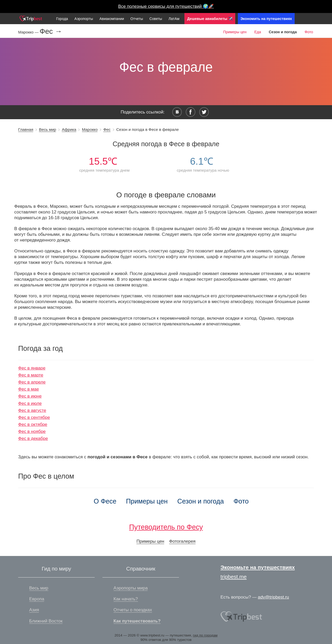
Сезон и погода (201, 501)
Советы (156, 19)
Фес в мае (29, 389)
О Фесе (105, 501)
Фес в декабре (33, 438)
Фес (107, 129)
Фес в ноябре (32, 431)
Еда (258, 32)
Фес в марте (31, 375)
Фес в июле (30, 403)
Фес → (51, 31)
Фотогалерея (182, 541)
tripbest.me (234, 577)
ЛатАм (174, 19)
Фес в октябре (33, 424)
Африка (69, 129)
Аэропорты (84, 19)
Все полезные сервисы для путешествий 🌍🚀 (166, 6)
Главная (26, 129)
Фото (309, 32)
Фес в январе (32, 368)
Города (62, 19)
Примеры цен (235, 32)
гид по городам (205, 635)
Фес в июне (30, 396)
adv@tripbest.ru (273, 597)
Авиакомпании (112, 19)
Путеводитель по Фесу (166, 527)
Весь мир (47, 129)
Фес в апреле (32, 382)
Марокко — (29, 32)
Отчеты (137, 19)
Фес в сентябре (34, 417)
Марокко (90, 129)
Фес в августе (32, 410)
